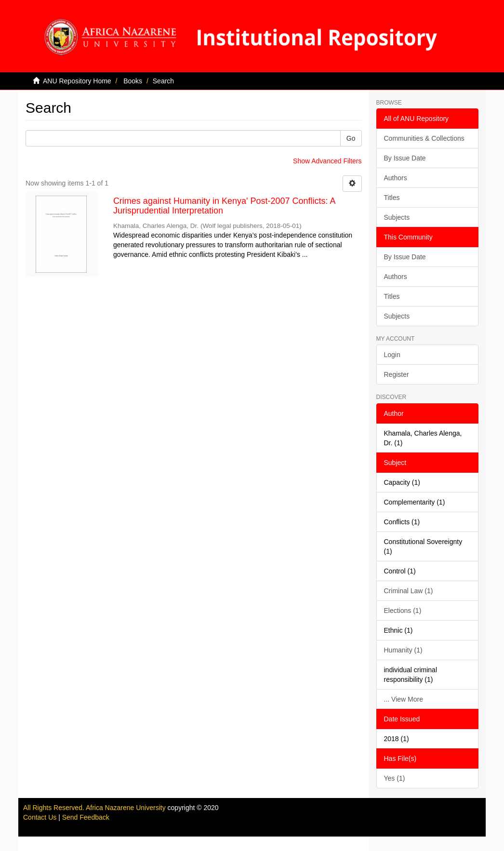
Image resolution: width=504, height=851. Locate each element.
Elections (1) (403, 611)
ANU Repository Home (77, 81)
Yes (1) (395, 778)
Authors (396, 178)
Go (351, 138)
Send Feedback (86, 817)
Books (133, 81)
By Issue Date (405, 158)
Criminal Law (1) (409, 591)
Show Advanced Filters (327, 161)
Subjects (397, 217)
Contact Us (40, 817)
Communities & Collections (424, 138)
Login (392, 355)
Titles (392, 198)
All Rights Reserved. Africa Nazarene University (95, 808)
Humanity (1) (403, 650)
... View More (404, 699)
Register (397, 374)
